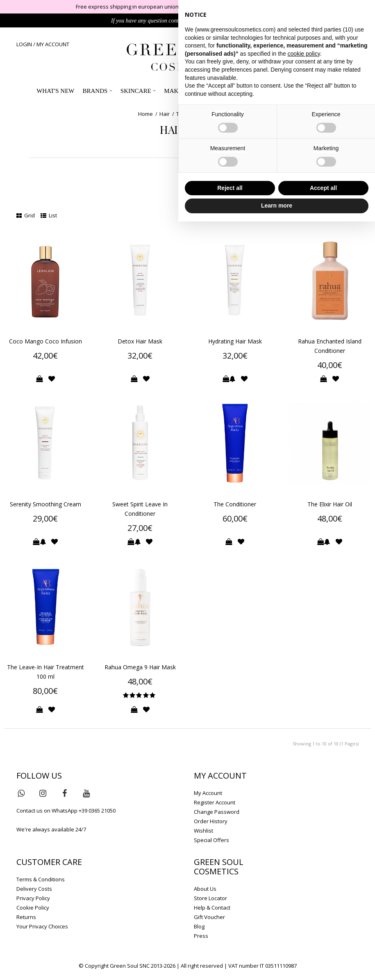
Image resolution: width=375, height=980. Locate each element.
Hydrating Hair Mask (235, 341)
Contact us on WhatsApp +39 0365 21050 (66, 811)
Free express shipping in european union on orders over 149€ (153, 7)
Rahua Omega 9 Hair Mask (140, 667)
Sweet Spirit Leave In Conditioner (140, 509)
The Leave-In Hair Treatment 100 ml (45, 672)
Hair (165, 114)
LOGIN (24, 44)
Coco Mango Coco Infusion (45, 341)
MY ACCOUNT (53, 44)
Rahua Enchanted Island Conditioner (330, 346)
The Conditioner (235, 504)
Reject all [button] (230, 188)
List (49, 215)
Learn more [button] (277, 205)
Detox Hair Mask (140, 341)
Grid (26, 215)
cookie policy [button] (304, 54)
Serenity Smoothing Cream (45, 504)
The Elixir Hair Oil (330, 504)
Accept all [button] (323, 188)
